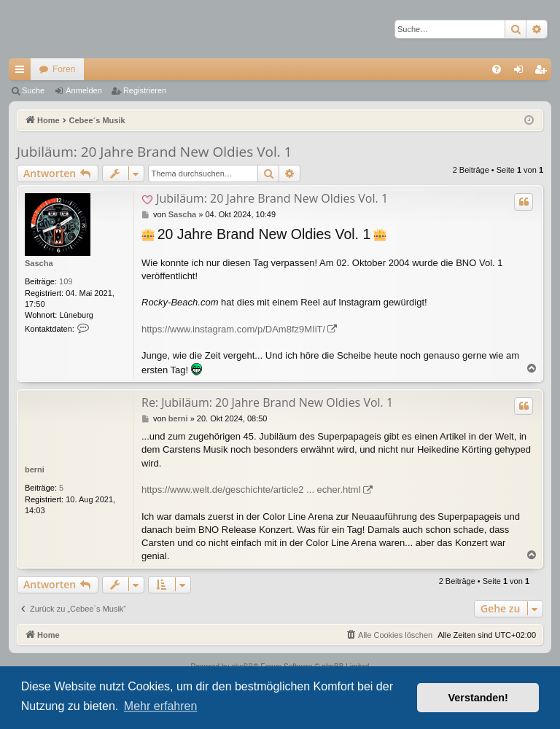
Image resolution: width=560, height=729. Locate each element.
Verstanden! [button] (478, 698)
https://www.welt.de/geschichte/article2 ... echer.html (251, 490)
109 (66, 281)
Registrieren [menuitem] (544, 72)
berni (35, 469)
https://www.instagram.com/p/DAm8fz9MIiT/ (233, 329)
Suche (33, 90)
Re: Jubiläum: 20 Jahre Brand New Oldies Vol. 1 (267, 402)
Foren (64, 69)
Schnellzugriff (23, 72)
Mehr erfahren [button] (161, 706)
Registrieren (145, 90)
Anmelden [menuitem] (522, 72)
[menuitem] (497, 69)
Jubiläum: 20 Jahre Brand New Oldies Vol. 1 (155, 152)
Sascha (39, 263)
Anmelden (84, 90)
